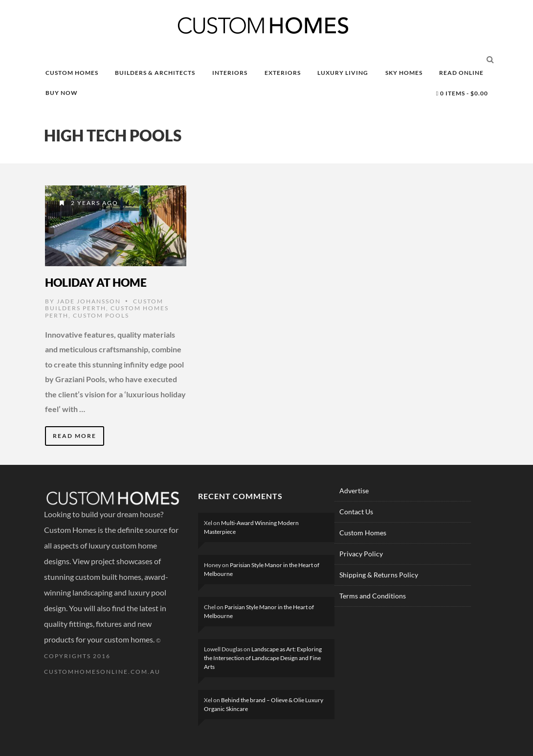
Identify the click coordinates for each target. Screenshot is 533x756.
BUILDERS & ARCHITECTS (155, 73)
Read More (75, 436)
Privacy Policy (361, 554)
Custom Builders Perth (104, 305)
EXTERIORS (283, 73)
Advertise (354, 491)
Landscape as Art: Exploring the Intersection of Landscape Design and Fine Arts (263, 658)
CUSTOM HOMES (72, 73)
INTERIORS (230, 73)
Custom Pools (101, 315)
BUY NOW (62, 93)
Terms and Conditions (373, 596)
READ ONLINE (461, 73)
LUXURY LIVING (343, 73)
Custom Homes (363, 533)
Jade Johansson (89, 301)
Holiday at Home (96, 282)
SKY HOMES (404, 73)
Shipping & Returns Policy (379, 575)
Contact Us (356, 512)
